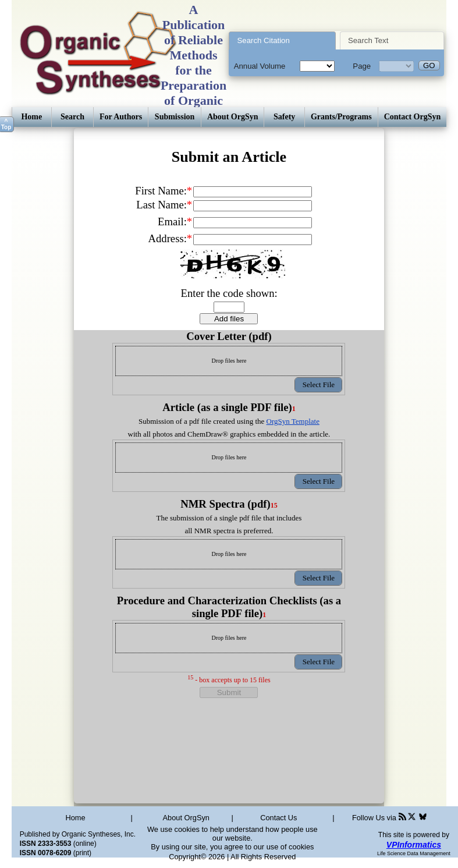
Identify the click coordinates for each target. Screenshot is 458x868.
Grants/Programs (341, 117)
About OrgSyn (233, 117)
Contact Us (278, 818)
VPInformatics (414, 845)
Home (31, 117)
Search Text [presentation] (368, 40)
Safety (284, 117)
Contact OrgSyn (413, 117)
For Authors (121, 117)
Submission (175, 117)
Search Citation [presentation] (264, 40)
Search (72, 117)
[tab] (282, 40)
